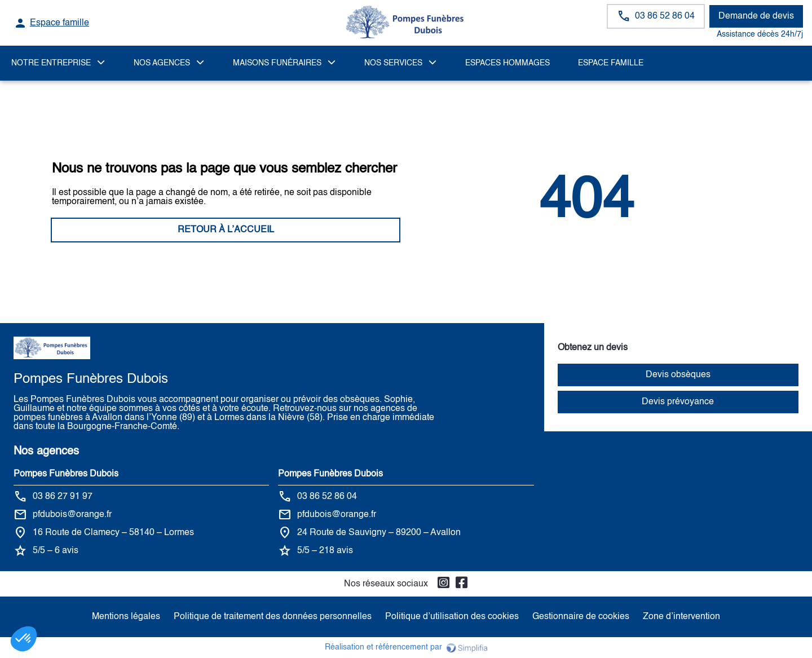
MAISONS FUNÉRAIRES (277, 63)
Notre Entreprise (51, 63)
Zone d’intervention (681, 617)
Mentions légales (126, 617)
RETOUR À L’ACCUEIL (226, 230)
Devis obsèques (678, 375)
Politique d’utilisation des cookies (452, 617)
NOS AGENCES (162, 63)
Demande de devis (756, 16)
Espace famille (611, 63)
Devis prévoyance (678, 402)
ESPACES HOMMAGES (507, 63)
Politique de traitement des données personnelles (273, 617)
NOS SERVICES (393, 63)
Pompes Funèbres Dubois (66, 474)
